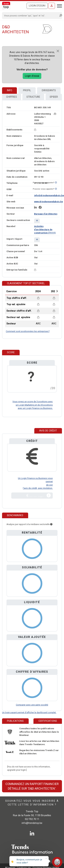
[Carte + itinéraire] (55, 114)
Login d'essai (37, 6)
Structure (33, 97)
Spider (54, 97)
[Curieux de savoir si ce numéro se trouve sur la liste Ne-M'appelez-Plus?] (56, 183)
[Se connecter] (52, 6)
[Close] (58, 51)
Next (57, 291)
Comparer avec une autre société (32, 705)
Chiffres (12, 97)
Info (9, 90)
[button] (37, 221)
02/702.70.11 (32, 819)
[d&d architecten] (47, 29)
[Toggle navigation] (58, 5)
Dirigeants (49, 90)
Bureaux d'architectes (46, 214)
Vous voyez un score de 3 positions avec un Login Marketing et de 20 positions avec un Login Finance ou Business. (33, 405)
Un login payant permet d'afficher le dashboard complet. (29, 712)
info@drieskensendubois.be (49, 195)
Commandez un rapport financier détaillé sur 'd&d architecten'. (32, 786)
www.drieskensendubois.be (49, 202)
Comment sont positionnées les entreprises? (28, 331)
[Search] (31, 16)
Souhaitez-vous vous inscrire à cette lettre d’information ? (32, 803)
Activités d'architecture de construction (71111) (45, 230)
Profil (27, 90)
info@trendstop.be (32, 823)
